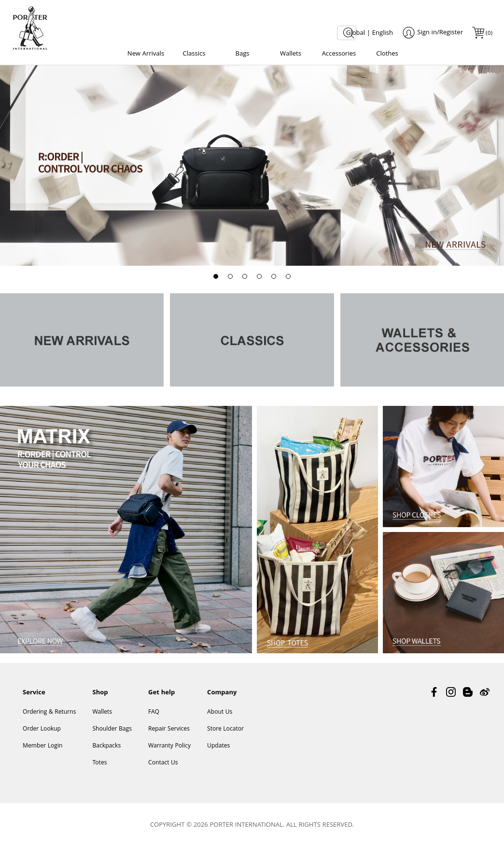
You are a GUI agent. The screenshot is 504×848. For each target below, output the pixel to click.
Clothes (387, 54)
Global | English (370, 33)
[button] (216, 276)
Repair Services (169, 729)
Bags (242, 54)
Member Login (42, 746)
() (489, 34)
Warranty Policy (169, 746)
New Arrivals (146, 54)
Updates (218, 746)
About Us (220, 712)
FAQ (154, 712)
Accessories (339, 54)
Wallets (291, 54)
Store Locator (225, 729)
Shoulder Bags (112, 729)
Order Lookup (42, 729)
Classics (194, 54)
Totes (99, 763)
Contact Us (163, 763)
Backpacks (106, 746)
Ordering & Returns (49, 712)
